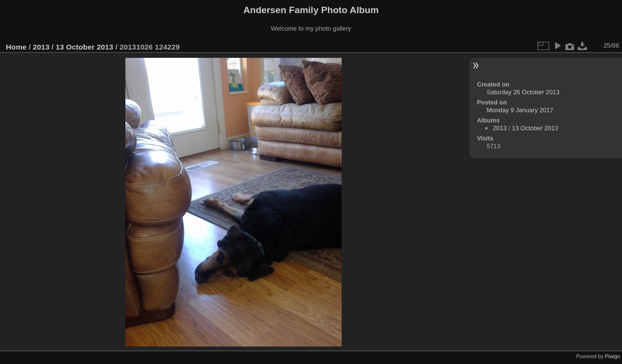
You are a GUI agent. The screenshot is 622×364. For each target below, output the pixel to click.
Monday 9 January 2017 (520, 110)
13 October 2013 (84, 47)
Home (16, 47)
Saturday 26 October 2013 (523, 92)
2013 (41, 47)
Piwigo (613, 356)
